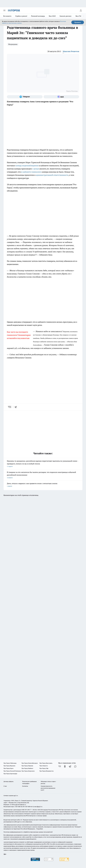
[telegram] (16, 407)
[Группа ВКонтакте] (60, 766)
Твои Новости (44, 766)
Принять (78, 22)
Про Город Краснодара (10, 774)
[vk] (10, 407)
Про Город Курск (8, 768)
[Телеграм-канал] (25, 97)
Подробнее (40, 829)
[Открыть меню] (4, 10)
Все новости (7, 16)
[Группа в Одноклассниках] (65, 766)
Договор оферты (8, 781)
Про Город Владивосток (47, 771)
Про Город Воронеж (9, 766)
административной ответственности (52, 175)
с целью (36, 169)
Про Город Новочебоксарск (30, 763)
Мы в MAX (52, 16)
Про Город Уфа (44, 768)
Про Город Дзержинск (28, 771)
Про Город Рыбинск (27, 768)
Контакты (25, 786)
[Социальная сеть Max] (61, 97)
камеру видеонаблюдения (27, 166)
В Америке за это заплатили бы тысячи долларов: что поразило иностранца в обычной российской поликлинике (43, 475)
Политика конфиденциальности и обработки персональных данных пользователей (28, 832)
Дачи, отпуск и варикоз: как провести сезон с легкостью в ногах (43, 485)
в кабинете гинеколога (31, 172)
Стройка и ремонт (21, 16)
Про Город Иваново (27, 766)
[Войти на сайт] (81, 10)
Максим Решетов (71, 51)
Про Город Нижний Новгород (12, 771)
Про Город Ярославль (46, 763)
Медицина (13, 44)
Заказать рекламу (66, 16)
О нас (5, 786)
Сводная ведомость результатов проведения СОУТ (48, 788)
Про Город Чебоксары (10, 763)
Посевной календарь (38, 16)
